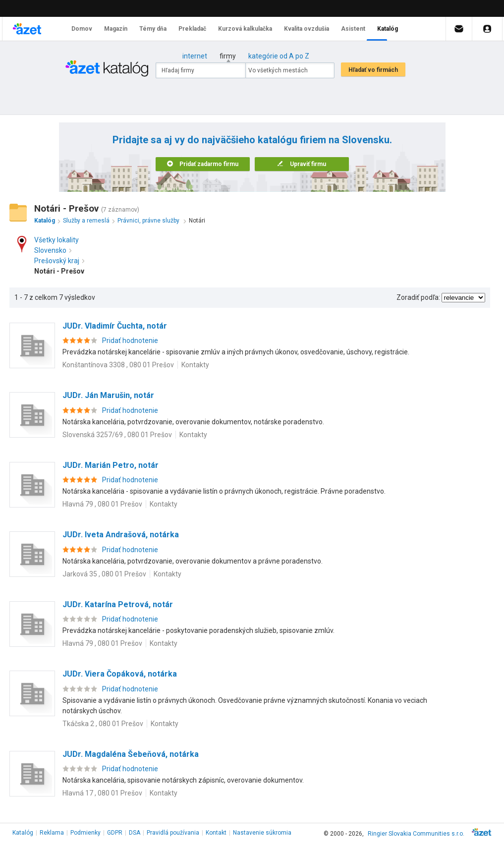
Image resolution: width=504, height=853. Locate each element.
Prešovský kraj (59, 261)
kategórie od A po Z (279, 56)
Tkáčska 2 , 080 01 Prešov (103, 724)
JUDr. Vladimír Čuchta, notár (115, 326)
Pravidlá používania (173, 833)
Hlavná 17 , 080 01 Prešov (102, 793)
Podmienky (85, 833)
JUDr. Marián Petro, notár (111, 465)
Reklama (52, 833)
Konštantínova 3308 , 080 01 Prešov (118, 365)
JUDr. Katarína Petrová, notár (118, 604)
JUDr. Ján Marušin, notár (108, 395)
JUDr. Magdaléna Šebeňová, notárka (131, 754)
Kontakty (195, 365)
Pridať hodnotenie (130, 341)
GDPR (115, 833)
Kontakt (216, 833)
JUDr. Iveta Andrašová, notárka (121, 535)
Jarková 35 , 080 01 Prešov (104, 574)
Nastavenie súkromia (262, 833)
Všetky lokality (56, 240)
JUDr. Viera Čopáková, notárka (120, 674)
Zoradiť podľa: (418, 297)
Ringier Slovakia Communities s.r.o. (416, 834)
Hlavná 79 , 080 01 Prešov (102, 504)
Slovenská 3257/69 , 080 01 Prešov (117, 435)
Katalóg (23, 833)
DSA (135, 833)
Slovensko (53, 250)
